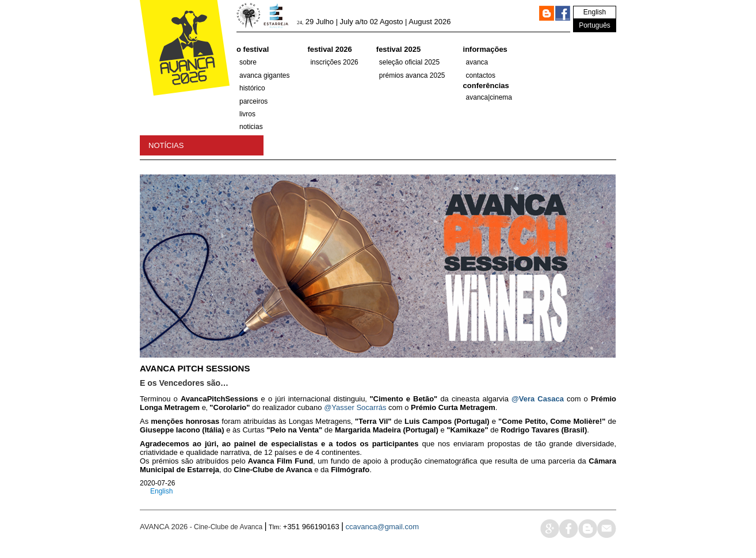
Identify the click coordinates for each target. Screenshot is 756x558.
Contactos (481, 75)
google (550, 528)
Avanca (477, 62)
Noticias (251, 127)
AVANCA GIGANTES (264, 75)
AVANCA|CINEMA (489, 97)
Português (595, 25)
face (569, 528)
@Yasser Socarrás (355, 407)
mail (607, 528)
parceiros (253, 101)
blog (588, 528)
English (595, 12)
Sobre (248, 62)
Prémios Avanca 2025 (412, 75)
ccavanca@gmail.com (382, 527)
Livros (247, 114)
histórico (252, 88)
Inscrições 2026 (334, 62)
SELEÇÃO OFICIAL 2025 (409, 62)
